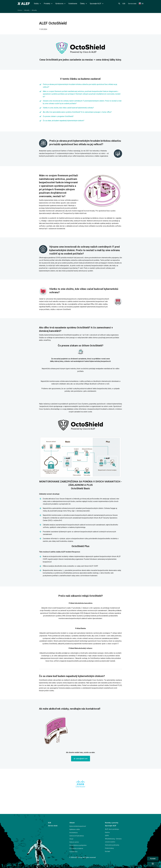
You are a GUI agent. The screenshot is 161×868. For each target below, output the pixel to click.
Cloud (71, 839)
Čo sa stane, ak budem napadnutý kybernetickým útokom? (64, 121)
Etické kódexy (109, 848)
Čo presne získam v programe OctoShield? (58, 116)
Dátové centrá (74, 842)
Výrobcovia (60, 4)
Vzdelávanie (73, 4)
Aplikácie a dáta (75, 829)
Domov (20, 10)
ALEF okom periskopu (112, 829)
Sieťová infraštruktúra (77, 836)
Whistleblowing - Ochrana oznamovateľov (113, 840)
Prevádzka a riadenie (76, 848)
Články (83, 4)
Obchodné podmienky (112, 845)
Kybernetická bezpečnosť (78, 826)
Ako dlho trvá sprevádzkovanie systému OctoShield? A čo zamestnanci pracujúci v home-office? (77, 112)
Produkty (48, 4)
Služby (37, 4)
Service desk (132, 4)
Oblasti (72, 823)
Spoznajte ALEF (97, 4)
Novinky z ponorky (112, 823)
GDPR (107, 836)
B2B (124, 4)
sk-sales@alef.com (81, 759)
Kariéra (107, 832)
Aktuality (27, 10)
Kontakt (108, 851)
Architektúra (74, 833)
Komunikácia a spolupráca (78, 845)
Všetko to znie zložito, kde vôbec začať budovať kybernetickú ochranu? (68, 108)
